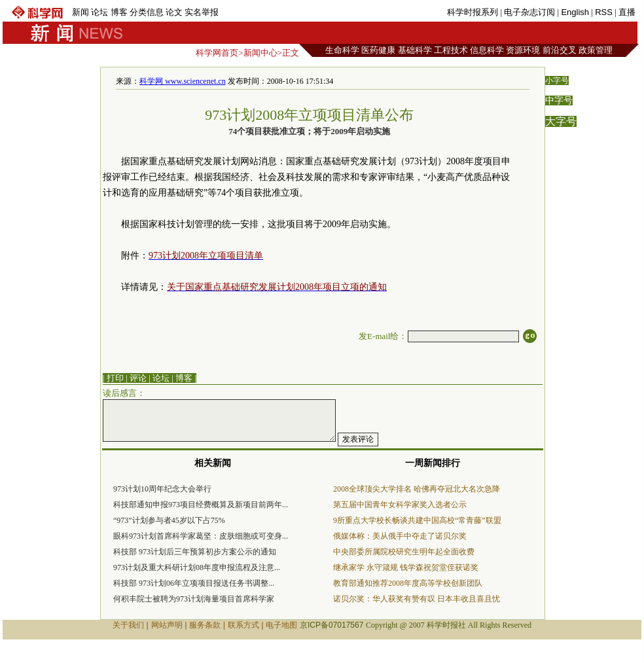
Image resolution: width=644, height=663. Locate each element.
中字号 (559, 100)
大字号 (561, 121)
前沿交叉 (560, 50)
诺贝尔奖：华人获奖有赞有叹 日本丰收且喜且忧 (417, 599)
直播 (627, 12)
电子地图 (281, 625)
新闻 (80, 12)
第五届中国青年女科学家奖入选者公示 (400, 505)
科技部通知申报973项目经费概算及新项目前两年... (201, 505)
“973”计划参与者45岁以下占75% (169, 520)
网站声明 (167, 625)
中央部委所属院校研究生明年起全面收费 (404, 552)
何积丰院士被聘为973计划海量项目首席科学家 (194, 599)
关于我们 (128, 625)
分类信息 (147, 12)
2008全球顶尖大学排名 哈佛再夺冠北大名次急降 (417, 489)
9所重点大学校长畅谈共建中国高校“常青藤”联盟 (417, 520)
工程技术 (451, 50)
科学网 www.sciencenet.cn (183, 81)
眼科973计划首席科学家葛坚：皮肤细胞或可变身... (201, 536)
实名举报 (202, 12)
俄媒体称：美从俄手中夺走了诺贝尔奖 (400, 536)
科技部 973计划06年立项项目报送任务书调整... (194, 583)
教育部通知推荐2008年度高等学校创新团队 (408, 583)
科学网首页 (217, 53)
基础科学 (415, 50)
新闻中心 (260, 53)
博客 (119, 12)
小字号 (557, 81)
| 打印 (113, 378)
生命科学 (342, 50)
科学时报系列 (473, 12)
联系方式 (243, 625)
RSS (604, 12)
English (575, 12)
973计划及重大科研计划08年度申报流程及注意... (197, 567)
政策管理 (596, 50)
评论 (138, 378)
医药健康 (378, 50)
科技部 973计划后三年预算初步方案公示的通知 (195, 552)
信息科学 (487, 50)
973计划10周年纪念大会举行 (162, 489)
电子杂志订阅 (529, 12)
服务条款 (205, 625)
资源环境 (523, 50)
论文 (174, 12)
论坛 (99, 12)
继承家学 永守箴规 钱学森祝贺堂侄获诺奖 (406, 567)
